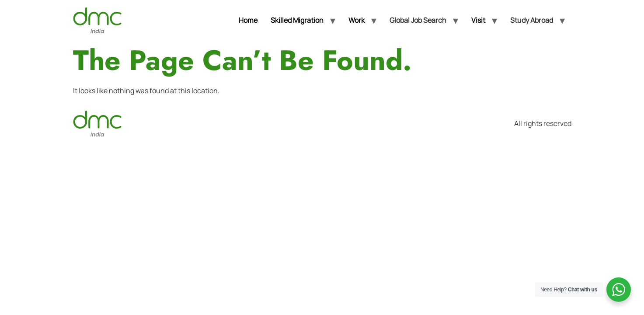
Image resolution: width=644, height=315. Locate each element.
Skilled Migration (297, 20)
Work (357, 20)
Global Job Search (418, 20)
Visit (478, 20)
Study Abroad (532, 20)
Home (248, 20)
